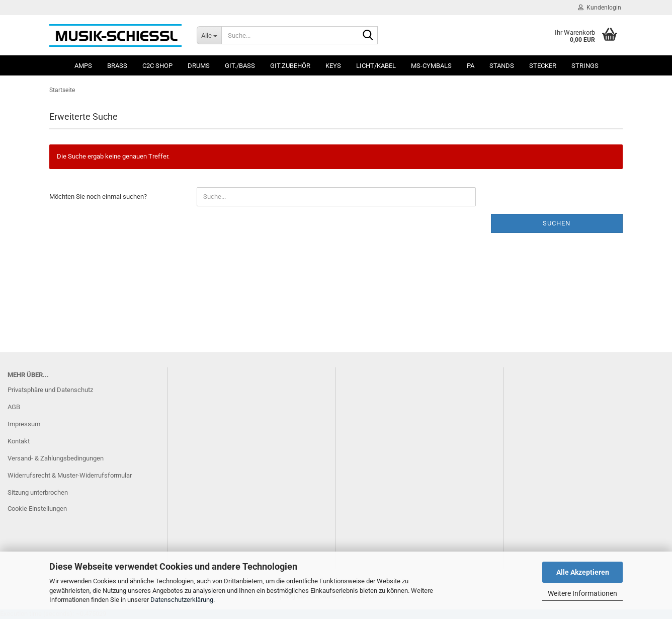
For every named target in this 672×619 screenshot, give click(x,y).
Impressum (24, 424)
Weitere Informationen (582, 593)
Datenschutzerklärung (182, 600)
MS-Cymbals (431, 66)
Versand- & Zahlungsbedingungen (56, 458)
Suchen (557, 223)
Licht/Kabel (376, 66)
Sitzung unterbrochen (38, 492)
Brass (117, 66)
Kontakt (19, 441)
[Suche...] (209, 35)
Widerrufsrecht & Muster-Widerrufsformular (70, 475)
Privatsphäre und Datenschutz (50, 390)
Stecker (543, 66)
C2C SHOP (157, 66)
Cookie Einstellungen (37, 509)
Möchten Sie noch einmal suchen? (98, 197)
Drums (199, 66)
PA (471, 66)
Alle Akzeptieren (583, 572)
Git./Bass (240, 66)
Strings (585, 66)
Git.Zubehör (290, 66)
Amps (83, 66)
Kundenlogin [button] (600, 8)
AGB (14, 407)
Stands (502, 66)
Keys (333, 66)
